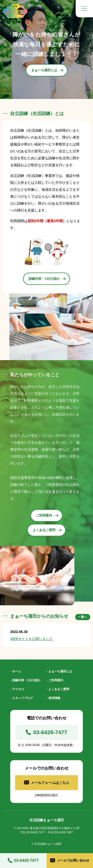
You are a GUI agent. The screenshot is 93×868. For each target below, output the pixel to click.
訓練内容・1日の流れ (47, 279)
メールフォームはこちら (50, 783)
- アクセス (17, 689)
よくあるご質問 (47, 530)
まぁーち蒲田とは (47, 70)
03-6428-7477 (26, 860)
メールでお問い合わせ (73, 860)
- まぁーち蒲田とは (59, 671)
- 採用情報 (53, 698)
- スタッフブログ (21, 698)
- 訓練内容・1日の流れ (25, 680)
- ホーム (15, 671)
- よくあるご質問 (58, 689)
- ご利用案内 (55, 680)
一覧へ (83, 617)
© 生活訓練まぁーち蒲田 (46, 844)
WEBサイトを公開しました (31, 639)
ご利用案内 (47, 515)
